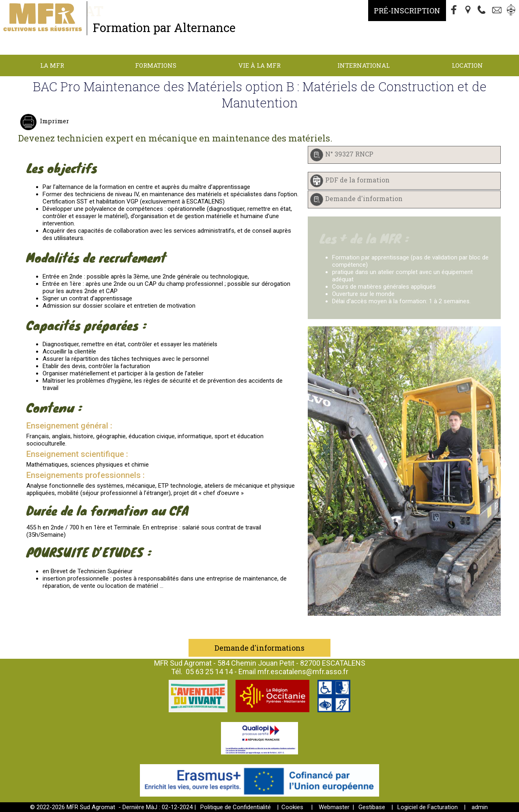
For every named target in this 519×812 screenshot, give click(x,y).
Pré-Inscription (407, 11)
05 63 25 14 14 (209, 672)
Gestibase (372, 807)
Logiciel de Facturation (428, 807)
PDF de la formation (357, 180)
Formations (156, 65)
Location (467, 65)
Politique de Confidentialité (236, 807)
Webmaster (334, 807)
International (364, 65)
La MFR (52, 65)
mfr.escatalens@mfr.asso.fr (303, 672)
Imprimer (54, 121)
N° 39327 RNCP (349, 154)
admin (480, 807)
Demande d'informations (259, 648)
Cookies (292, 807)
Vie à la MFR (259, 65)
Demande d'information (364, 198)
